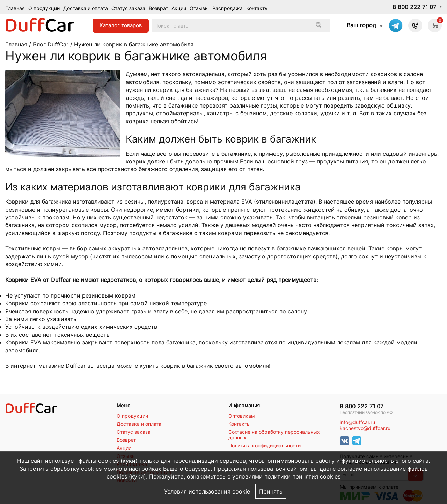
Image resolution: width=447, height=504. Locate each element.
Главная (15, 8)
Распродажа (228, 8)
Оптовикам (242, 416)
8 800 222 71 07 (414, 7)
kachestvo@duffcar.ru (365, 428)
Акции (179, 8)
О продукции (44, 8)
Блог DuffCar (51, 44)
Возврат (158, 8)
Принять (271, 491)
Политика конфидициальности (265, 446)
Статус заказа (128, 8)
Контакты (257, 8)
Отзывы (199, 8)
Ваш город (361, 25)
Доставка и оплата (86, 8)
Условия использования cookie (207, 491)
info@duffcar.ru (357, 422)
